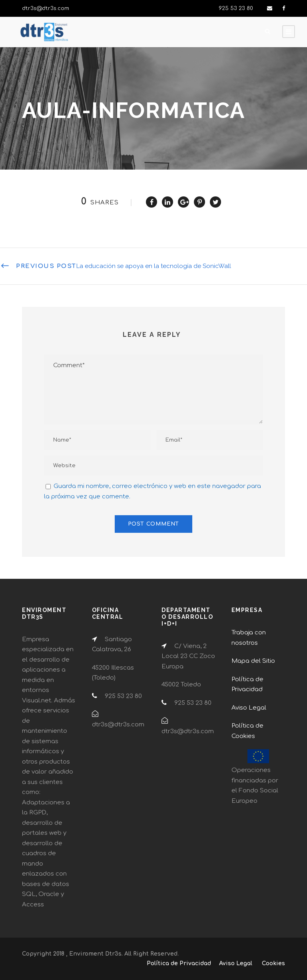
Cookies (273, 963)
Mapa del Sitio (253, 661)
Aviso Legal (249, 708)
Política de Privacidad (179, 963)
